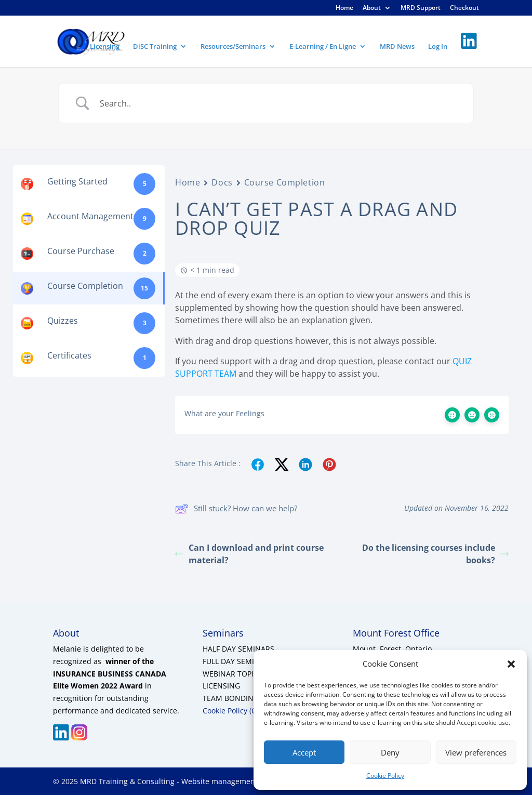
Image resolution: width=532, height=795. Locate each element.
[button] (511, 664)
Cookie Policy (385, 776)
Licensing (105, 47)
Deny (390, 752)
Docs (222, 182)
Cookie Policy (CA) (233, 711)
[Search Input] (279, 103)
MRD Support (421, 8)
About (372, 8)
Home (344, 8)
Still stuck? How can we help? (236, 509)
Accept (304, 752)
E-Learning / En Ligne (323, 47)
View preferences (476, 752)
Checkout (464, 8)
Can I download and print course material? (249, 554)
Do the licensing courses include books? (435, 554)
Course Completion (285, 182)
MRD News (397, 47)
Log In (438, 47)
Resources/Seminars (233, 47)
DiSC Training (155, 47)
